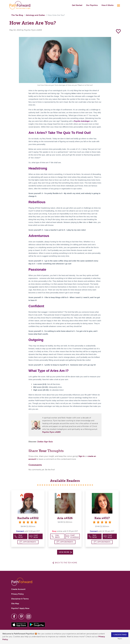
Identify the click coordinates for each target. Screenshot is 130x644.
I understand (120, 635)
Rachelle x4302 (28, 518)
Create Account (18, 589)
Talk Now (18, 536)
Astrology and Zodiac (35, 15)
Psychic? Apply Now (20, 608)
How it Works (107, 5)
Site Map (15, 604)
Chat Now (34, 536)
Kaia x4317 (102, 518)
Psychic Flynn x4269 (51, 432)
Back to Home (66, 563)
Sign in (82, 456)
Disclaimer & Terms (20, 599)
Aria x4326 (65, 518)
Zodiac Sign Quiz (45, 442)
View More (65, 552)
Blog (17, 15)
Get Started (77, 5)
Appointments (28, 542)
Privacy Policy (17, 594)
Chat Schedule (73, 536)
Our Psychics (92, 5)
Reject (120, 639)
